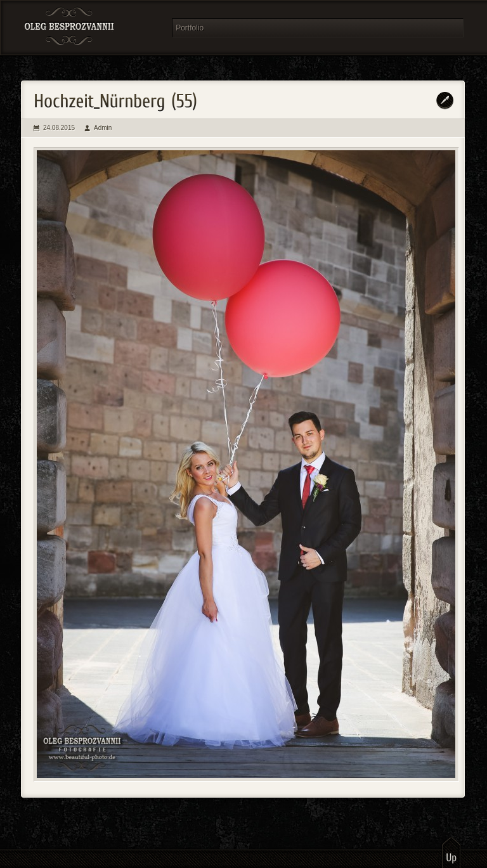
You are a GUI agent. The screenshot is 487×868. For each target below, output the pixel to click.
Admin (103, 128)
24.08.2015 (59, 128)
